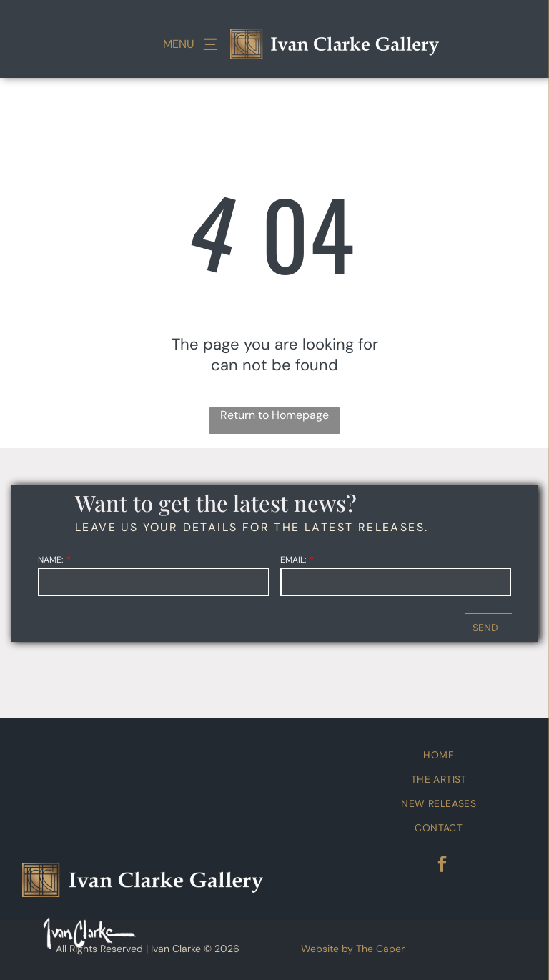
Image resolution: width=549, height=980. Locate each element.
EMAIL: (293, 560)
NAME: (50, 560)
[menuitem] (439, 755)
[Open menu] (210, 44)
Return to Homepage (274, 415)
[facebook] (442, 866)
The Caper (380, 949)
